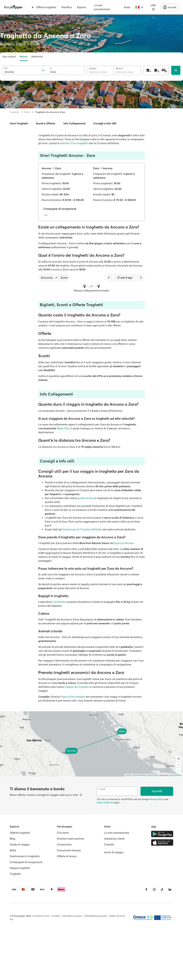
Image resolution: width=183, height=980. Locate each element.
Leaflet (128, 775)
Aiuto (127, 7)
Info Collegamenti (74, 123)
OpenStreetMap (175, 775)
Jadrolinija (59, 602)
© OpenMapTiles (152, 775)
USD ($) (153, 7)
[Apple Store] (162, 842)
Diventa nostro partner (71, 839)
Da (6, 68)
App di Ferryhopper (73, 697)
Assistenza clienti (114, 839)
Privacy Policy (157, 799)
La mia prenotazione (102, 7)
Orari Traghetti (19, 123)
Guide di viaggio (20, 844)
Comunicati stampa (69, 850)
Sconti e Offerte (46, 123)
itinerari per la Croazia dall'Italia (82, 529)
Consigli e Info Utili (105, 123)
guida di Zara (86, 498)
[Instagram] (154, 889)
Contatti (109, 844)
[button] (57, 278)
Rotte (27, 112)
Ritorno (24, 57)
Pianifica (67, 7)
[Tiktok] (162, 889)
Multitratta (37, 57)
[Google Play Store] (162, 834)
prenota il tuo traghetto (74, 143)
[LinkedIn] (170, 889)
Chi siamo (63, 833)
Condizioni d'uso (41, 916)
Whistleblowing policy (96, 916)
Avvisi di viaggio (114, 852)
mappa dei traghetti (77, 687)
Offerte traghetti (44, 7)
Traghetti (14, 112)
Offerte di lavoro (67, 856)
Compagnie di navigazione (26, 862)
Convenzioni (64, 844)
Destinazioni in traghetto (25, 856)
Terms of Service (105, 802)
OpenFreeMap (139, 775)
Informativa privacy (72, 916)
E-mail (102, 789)
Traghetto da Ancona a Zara (50, 112)
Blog (12, 839)
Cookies (56, 916)
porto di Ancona (124, 543)
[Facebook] (146, 889)
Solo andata (9, 57)
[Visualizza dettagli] (81, 795)
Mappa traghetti (20, 868)
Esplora (82, 7)
